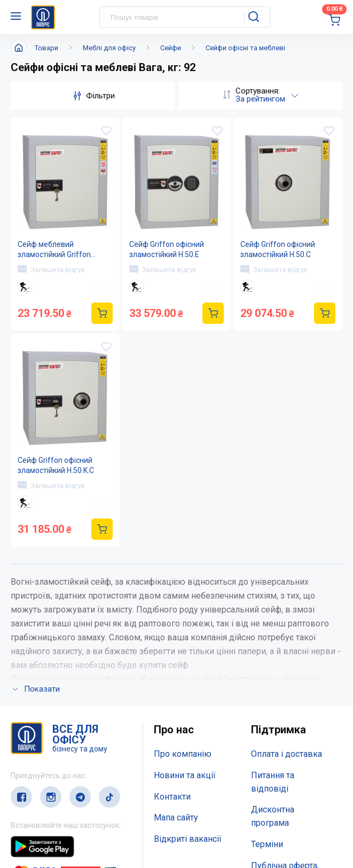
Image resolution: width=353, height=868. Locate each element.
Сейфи (171, 48)
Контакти (172, 797)
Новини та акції (185, 775)
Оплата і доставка (287, 754)
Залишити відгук (51, 269)
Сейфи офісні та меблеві (245, 48)
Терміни (267, 844)
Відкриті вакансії (188, 839)
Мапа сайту (176, 817)
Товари (46, 48)
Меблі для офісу (109, 48)
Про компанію (183, 754)
